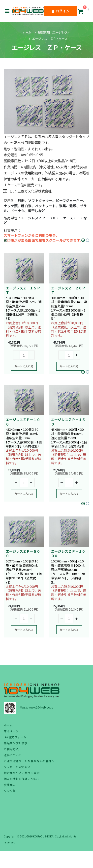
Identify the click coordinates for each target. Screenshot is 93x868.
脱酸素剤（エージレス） (54, 32)
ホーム (27, 32)
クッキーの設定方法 (17, 767)
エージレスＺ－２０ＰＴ (68, 290)
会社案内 (10, 785)
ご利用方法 (11, 749)
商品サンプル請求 (16, 743)
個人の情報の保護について (22, 779)
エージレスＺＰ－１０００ (68, 553)
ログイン (61, 11)
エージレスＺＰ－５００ (23, 553)
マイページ (11, 731)
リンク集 (10, 791)
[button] (80, 12)
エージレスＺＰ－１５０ (68, 422)
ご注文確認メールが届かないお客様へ (29, 761)
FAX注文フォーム (15, 737)
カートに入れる (24, 366)
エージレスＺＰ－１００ (23, 422)
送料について (13, 755)
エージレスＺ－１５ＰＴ (23, 290)
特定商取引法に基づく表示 (22, 773)
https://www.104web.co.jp (36, 707)
